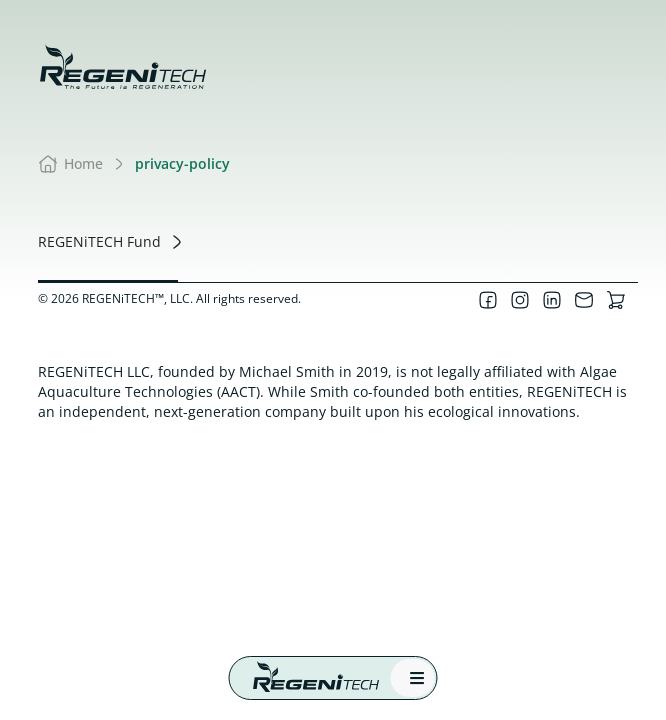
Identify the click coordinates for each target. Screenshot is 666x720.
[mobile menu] (413, 678)
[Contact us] (584, 300)
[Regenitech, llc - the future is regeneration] (123, 67)
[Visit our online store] (616, 300)
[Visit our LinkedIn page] (552, 300)
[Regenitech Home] (306, 678)
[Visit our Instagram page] (520, 300)
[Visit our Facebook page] (488, 300)
